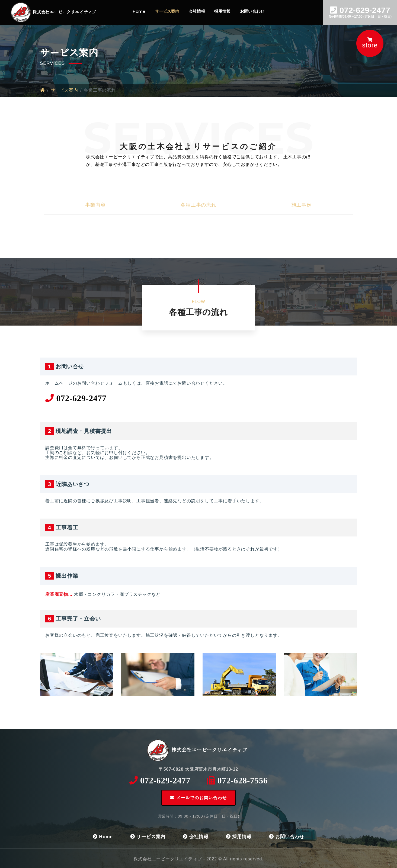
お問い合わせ (252, 11)
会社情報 (197, 11)
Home (139, 11)
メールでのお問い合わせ (198, 798)
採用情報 (222, 11)
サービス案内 (167, 11)
